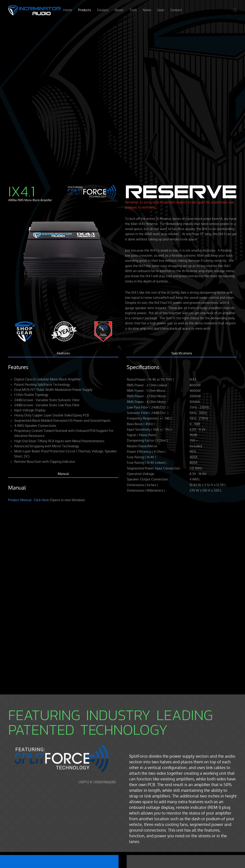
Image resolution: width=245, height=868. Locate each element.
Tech (133, 10)
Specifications (182, 353)
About (119, 10)
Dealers (103, 10)
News (147, 10)
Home (68, 10)
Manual (63, 474)
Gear (161, 10)
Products (84, 10)
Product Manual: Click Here (28, 500)
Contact (176, 10)
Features (63, 353)
